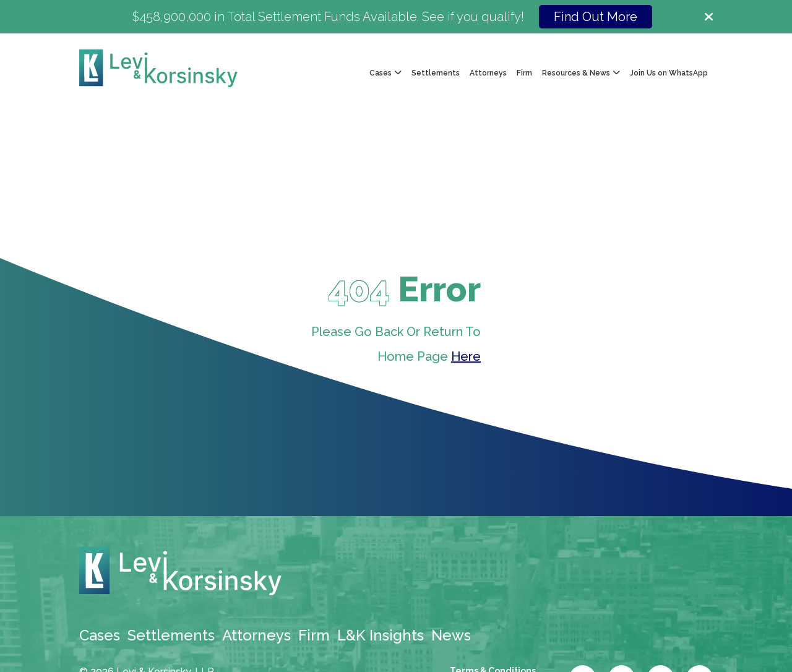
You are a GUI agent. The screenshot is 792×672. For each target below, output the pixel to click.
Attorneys (488, 73)
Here (466, 357)
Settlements (436, 73)
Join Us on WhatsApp (669, 73)
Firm (524, 73)
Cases (100, 635)
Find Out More (596, 17)
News (451, 635)
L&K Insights (381, 635)
